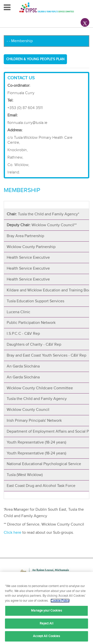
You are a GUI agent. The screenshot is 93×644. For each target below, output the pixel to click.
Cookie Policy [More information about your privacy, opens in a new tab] (60, 601)
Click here (13, 532)
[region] (46, 608)
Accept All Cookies (46, 636)
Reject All (46, 623)
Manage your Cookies (46, 611)
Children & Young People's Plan (35, 59)
